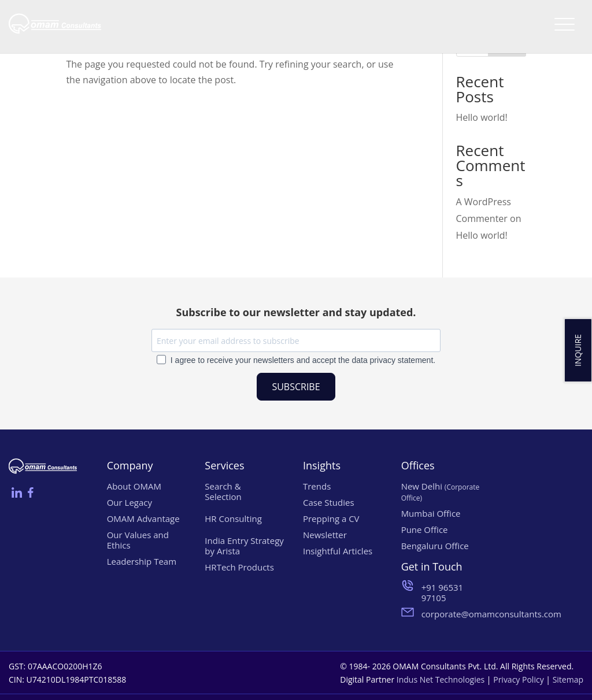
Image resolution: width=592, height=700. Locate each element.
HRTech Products (239, 567)
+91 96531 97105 (443, 592)
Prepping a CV (331, 518)
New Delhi (441, 492)
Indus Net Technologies (441, 679)
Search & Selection (223, 491)
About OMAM (134, 486)
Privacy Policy (518, 679)
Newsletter (325, 535)
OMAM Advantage (143, 518)
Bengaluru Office (435, 546)
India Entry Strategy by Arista (244, 546)
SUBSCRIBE (296, 387)
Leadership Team (142, 561)
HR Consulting (233, 518)
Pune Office (425, 529)
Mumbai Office (431, 513)
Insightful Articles (338, 551)
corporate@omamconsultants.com (454, 614)
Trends (317, 486)
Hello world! (482, 117)
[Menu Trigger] (565, 24)
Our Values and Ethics (138, 540)
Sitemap (568, 679)
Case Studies (329, 502)
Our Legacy (129, 502)
